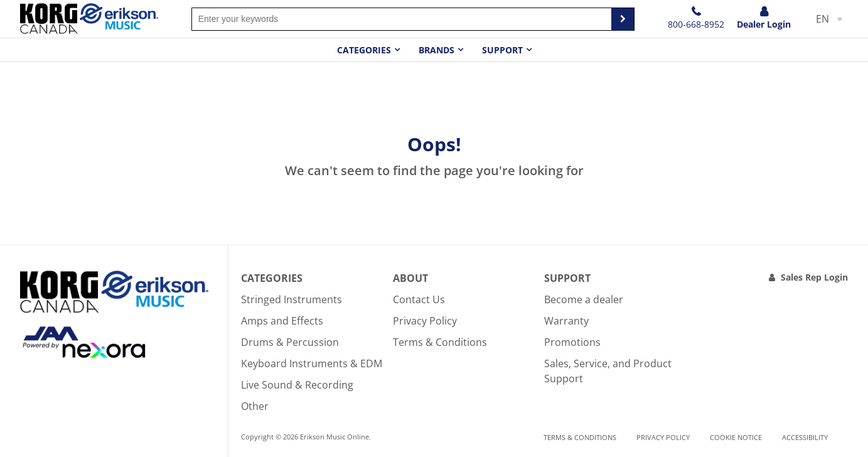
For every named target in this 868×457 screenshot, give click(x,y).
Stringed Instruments (292, 299)
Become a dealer (584, 299)
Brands (437, 50)
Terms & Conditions (440, 342)
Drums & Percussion (290, 342)
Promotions (572, 342)
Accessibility (805, 437)
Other (255, 406)
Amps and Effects (282, 321)
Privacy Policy (425, 321)
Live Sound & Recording (297, 385)
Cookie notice (736, 437)
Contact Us (419, 299)
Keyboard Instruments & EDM (312, 363)
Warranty (566, 321)
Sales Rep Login (814, 277)
